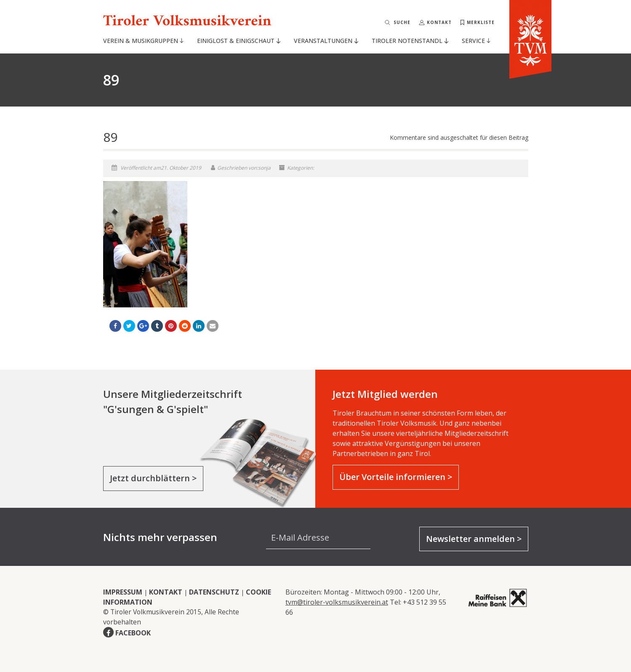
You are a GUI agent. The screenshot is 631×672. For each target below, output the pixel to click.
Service (476, 41)
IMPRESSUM (123, 592)
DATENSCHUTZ (214, 592)
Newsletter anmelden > (474, 539)
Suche (402, 22)
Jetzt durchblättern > (153, 478)
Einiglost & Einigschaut (238, 41)
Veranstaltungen (326, 41)
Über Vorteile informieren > (396, 477)
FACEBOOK (133, 633)
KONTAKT (166, 592)
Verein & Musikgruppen (143, 41)
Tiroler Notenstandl (410, 41)
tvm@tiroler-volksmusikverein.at (337, 602)
